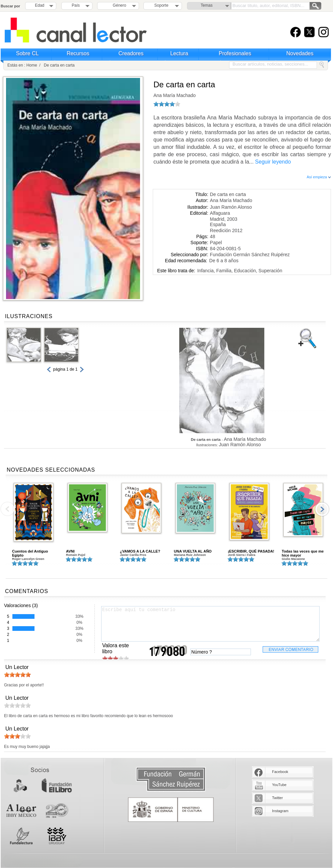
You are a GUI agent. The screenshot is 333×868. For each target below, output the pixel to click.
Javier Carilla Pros (133, 555)
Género (118, 5)
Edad (40, 5)
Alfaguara (220, 213)
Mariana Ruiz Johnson (190, 555)
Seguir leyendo (273, 162)
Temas (207, 5)
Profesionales (235, 53)
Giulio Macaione (293, 559)
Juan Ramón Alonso (231, 207)
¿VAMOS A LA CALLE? (140, 551)
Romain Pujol (76, 555)
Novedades (300, 53)
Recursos (78, 53)
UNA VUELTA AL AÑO (193, 551)
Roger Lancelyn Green (28, 559)
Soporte (161, 5)
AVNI (70, 551)
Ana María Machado (175, 95)
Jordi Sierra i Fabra (242, 555)
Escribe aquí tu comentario (210, 624)
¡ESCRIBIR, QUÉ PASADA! (251, 551)
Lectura (179, 53)
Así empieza (319, 177)
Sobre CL (27, 53)
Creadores (131, 53)
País (76, 5)
